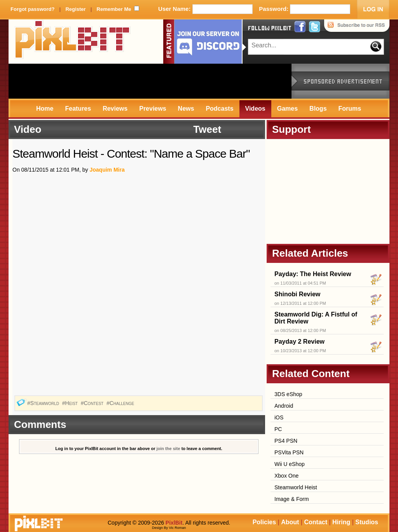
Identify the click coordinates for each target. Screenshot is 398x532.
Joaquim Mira (107, 170)
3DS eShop (288, 394)
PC (278, 429)
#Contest (93, 403)
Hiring (341, 522)
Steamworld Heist (296, 487)
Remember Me (114, 9)
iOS (279, 417)
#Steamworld (44, 403)
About (290, 522)
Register (75, 9)
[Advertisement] (150, 81)
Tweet (207, 129)
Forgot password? (32, 9)
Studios (367, 522)
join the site (168, 449)
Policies (264, 522)
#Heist (71, 403)
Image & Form (292, 499)
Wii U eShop (290, 464)
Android (284, 406)
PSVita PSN (289, 452)
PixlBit (73, 42)
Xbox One (286, 476)
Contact (316, 522)
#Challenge (121, 403)
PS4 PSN (286, 441)
